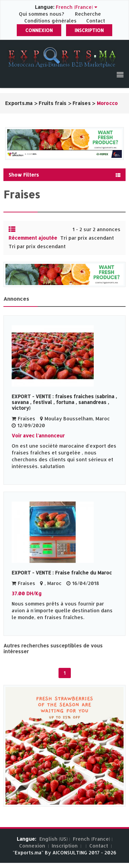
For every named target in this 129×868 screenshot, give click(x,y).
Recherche (88, 14)
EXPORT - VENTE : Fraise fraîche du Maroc (62, 573)
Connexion (39, 30)
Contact (96, 21)
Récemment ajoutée (33, 238)
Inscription (89, 30)
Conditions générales (51, 21)
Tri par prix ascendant (87, 238)
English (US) (54, 839)
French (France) (92, 839)
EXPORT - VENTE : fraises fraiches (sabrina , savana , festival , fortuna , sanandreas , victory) (64, 402)
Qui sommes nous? (42, 14)
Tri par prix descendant (37, 246)
